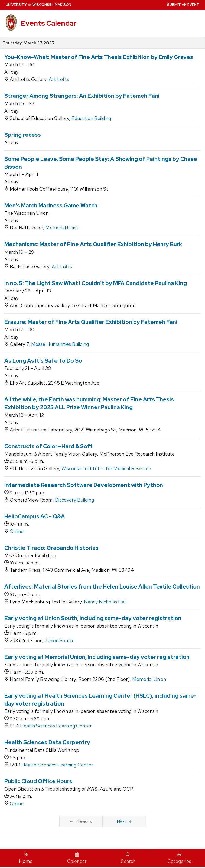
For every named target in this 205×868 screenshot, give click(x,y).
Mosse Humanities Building (60, 344)
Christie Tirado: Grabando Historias (51, 548)
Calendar (77, 858)
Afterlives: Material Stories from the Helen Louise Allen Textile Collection (102, 587)
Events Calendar (49, 23)
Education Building (91, 118)
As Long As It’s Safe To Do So (43, 361)
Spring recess (23, 135)
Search (128, 858)
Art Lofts (59, 79)
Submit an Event (183, 5)
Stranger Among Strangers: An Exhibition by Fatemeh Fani (82, 96)
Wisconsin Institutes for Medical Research (106, 468)
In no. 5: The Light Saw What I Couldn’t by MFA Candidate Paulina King (96, 283)
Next (124, 821)
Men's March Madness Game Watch (51, 206)
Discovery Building (74, 500)
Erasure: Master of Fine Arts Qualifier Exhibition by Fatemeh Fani (91, 322)
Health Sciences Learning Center (56, 726)
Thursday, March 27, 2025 (28, 43)
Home (26, 858)
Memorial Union (62, 228)
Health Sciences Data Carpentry (47, 742)
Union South (59, 640)
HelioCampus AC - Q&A (35, 516)
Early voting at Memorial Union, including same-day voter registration (97, 657)
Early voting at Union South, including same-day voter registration (93, 618)
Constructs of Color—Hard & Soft (48, 446)
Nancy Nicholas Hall (105, 602)
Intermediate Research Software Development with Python (84, 485)
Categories (179, 858)
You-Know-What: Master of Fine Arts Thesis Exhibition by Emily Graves (99, 57)
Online (17, 531)
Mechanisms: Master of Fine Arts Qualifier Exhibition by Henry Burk (93, 244)
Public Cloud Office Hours (38, 781)
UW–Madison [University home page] (38, 5)
